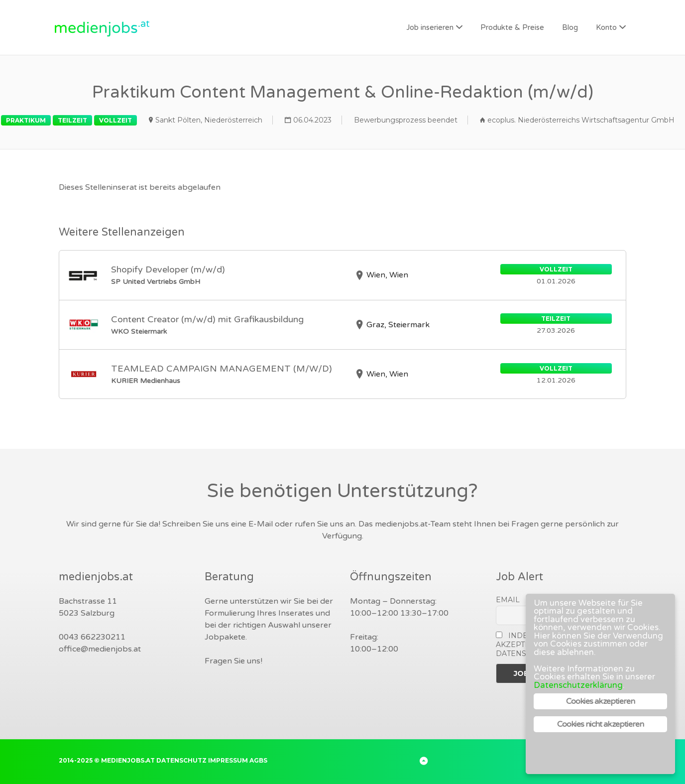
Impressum (228, 760)
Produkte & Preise (512, 27)
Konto (606, 27)
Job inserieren (430, 27)
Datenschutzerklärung (578, 685)
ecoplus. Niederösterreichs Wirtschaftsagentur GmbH (581, 120)
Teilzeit (72, 120)
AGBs (258, 760)
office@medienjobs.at (100, 649)
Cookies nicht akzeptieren (601, 724)
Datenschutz (181, 760)
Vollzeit (115, 120)
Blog (570, 27)
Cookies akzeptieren (601, 701)
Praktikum (26, 120)
